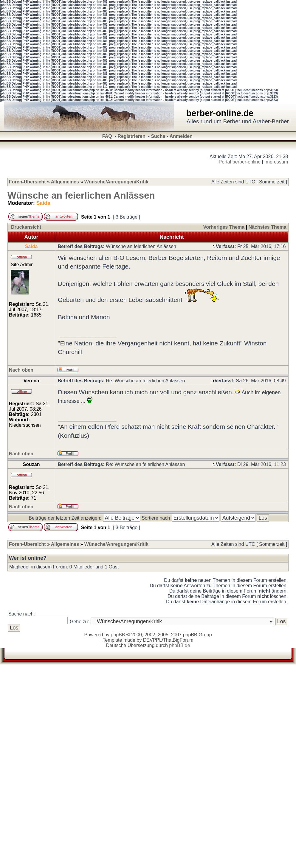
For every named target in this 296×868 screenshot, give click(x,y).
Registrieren (131, 136)
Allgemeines (65, 182)
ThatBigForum (178, 640)
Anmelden (181, 136)
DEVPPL (152, 640)
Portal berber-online (240, 162)
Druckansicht (26, 227)
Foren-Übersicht (27, 182)
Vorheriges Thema (224, 227)
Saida (43, 203)
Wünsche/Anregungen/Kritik (116, 182)
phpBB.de (179, 645)
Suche (158, 136)
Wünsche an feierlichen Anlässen (81, 195)
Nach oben (21, 370)
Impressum (276, 162)
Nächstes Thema (268, 227)
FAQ (107, 136)
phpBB (118, 635)
